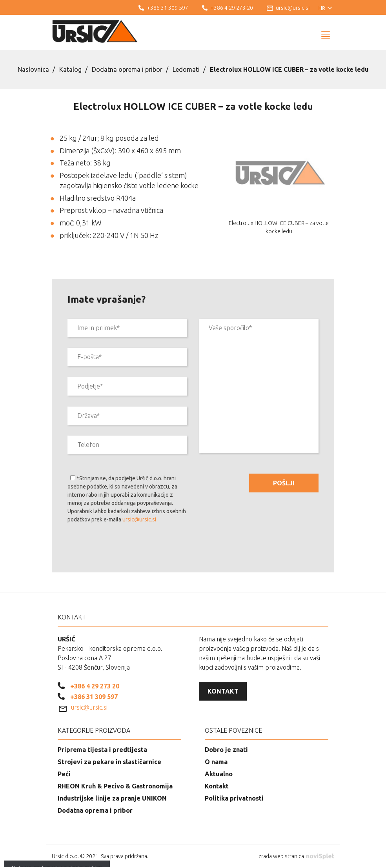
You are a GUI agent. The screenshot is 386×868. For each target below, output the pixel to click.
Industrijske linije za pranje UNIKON (112, 798)
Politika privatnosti (234, 798)
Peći (64, 774)
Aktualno (219, 774)
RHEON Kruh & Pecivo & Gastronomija (115, 786)
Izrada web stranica (296, 856)
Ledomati (186, 69)
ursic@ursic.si (139, 519)
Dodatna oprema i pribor (127, 69)
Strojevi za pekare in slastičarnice (109, 762)
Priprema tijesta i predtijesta (102, 750)
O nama (216, 762)
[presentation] (127, 549)
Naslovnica (33, 69)
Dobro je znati (226, 750)
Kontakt (223, 691)
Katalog (70, 69)
